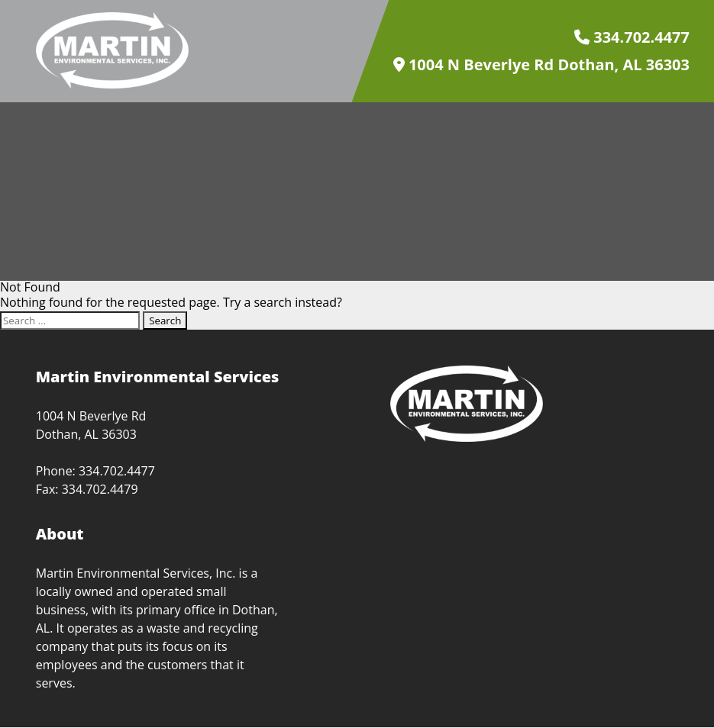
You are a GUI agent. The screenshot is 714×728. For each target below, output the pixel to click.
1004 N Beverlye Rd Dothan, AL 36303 (541, 65)
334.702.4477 (632, 37)
